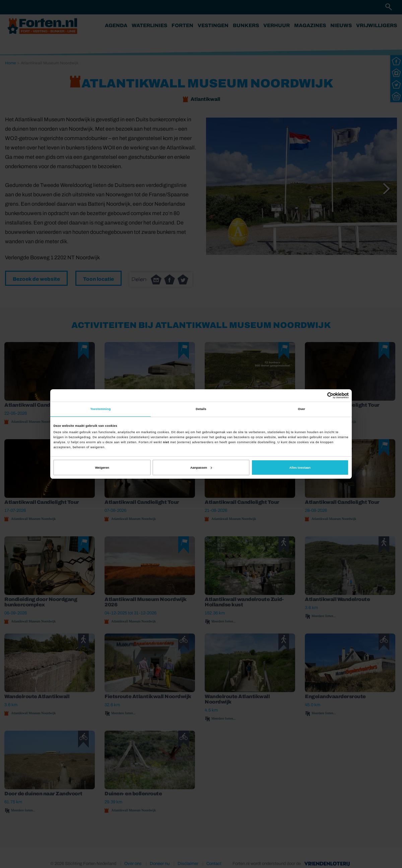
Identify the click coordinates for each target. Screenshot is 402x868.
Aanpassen (201, 468)
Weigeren (102, 468)
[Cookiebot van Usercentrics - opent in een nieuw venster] (319, 395)
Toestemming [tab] (100, 409)
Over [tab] (301, 409)
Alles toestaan (300, 468)
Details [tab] (201, 409)
